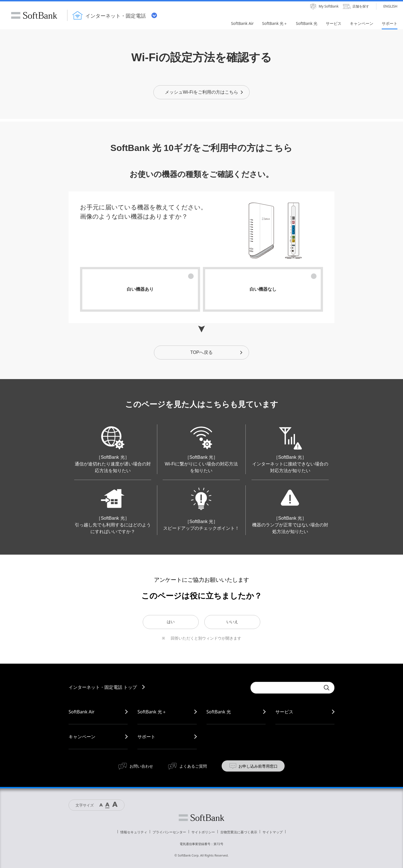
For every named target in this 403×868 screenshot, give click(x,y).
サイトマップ (273, 832)
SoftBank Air (82, 712)
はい (171, 622)
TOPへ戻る (217, 352)
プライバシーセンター (169, 832)
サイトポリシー (203, 832)
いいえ (232, 622)
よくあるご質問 (193, 766)
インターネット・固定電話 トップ (103, 687)
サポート (146, 737)
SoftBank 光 (219, 712)
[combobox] (285, 688)
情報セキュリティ (134, 832)
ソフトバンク (201, 818)
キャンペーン (82, 737)
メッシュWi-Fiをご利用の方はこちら (204, 92)
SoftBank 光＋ (152, 712)
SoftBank (34, 15)
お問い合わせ (141, 766)
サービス (284, 712)
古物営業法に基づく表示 (239, 832)
